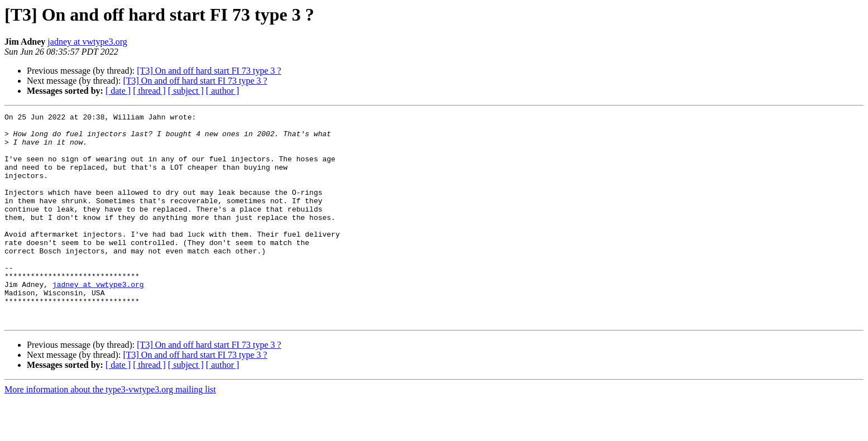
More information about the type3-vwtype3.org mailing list (110, 431)
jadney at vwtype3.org (87, 42)
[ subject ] (186, 91)
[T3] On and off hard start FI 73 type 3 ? (209, 71)
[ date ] (118, 91)
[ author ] (223, 91)
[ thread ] (149, 91)
